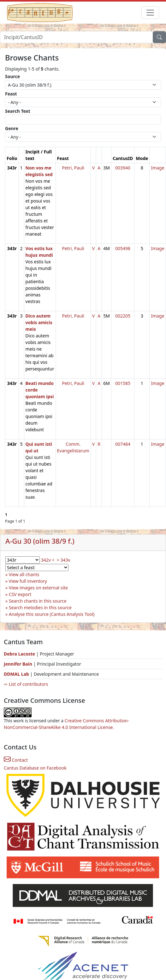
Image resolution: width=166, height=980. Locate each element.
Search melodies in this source (40, 607)
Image (157, 168)
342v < (48, 560)
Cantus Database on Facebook (35, 768)
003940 (123, 168)
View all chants (24, 574)
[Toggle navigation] (150, 13)
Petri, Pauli (73, 168)
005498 (123, 248)
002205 (123, 316)
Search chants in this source (38, 601)
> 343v (64, 560)
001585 (123, 383)
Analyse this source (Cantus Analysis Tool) (52, 614)
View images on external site (38, 588)
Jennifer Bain (19, 664)
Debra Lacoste (19, 654)
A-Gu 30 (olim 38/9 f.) (40, 541)
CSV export (20, 594)
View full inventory (28, 581)
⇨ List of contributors (26, 684)
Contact (16, 760)
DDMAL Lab (16, 674)
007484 (123, 444)
